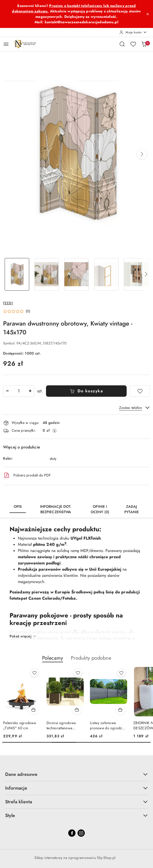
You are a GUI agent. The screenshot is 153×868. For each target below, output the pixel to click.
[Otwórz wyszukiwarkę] (122, 44)
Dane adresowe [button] (76, 774)
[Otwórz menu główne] (6, 44)
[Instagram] (81, 833)
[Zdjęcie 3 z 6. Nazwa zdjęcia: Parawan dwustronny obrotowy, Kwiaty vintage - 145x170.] (76, 274)
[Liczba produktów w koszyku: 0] (144, 44)
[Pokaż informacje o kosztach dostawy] (55, 431)
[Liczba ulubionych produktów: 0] (133, 44)
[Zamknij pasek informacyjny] (148, 14)
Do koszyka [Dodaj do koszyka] (86, 391)
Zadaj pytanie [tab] (132, 509)
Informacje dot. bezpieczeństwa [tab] (56, 509)
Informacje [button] (76, 788)
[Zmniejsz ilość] (7, 391)
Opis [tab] (18, 507)
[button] (142, 154)
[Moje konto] (133, 32)
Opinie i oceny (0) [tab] (100, 509)
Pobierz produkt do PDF (27, 475)
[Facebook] (72, 833)
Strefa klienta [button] (76, 802)
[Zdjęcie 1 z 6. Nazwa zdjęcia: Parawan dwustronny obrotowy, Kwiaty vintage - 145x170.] (17, 274)
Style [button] (76, 815)
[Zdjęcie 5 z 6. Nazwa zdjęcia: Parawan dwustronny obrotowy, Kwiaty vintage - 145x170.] (136, 274)
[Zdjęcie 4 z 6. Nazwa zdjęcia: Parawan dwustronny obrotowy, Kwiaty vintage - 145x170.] (106, 274)
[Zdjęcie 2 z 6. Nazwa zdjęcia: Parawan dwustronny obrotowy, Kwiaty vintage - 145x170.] (47, 274)
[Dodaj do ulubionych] (140, 391)
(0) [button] (28, 311)
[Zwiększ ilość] (30, 391)
